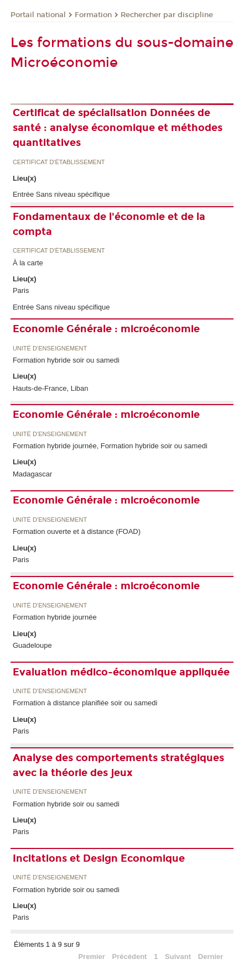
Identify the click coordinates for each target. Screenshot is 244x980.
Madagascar (33, 474)
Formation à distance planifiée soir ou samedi (85, 703)
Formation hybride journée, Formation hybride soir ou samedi (110, 446)
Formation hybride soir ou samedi (66, 360)
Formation (93, 15)
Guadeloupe (32, 645)
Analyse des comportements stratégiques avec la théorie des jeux (118, 765)
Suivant (178, 957)
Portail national (38, 15)
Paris (21, 290)
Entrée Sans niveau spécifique (61, 194)
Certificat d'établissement (59, 162)
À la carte (28, 263)
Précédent (130, 957)
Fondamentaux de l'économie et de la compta (109, 224)
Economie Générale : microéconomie (106, 329)
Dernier (211, 957)
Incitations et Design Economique (99, 858)
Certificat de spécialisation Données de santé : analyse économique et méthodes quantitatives (118, 128)
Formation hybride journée (55, 617)
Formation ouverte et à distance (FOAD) (77, 531)
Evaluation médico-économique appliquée (121, 672)
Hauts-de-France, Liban (51, 388)
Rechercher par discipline (167, 15)
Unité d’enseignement (50, 348)
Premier (91, 957)
